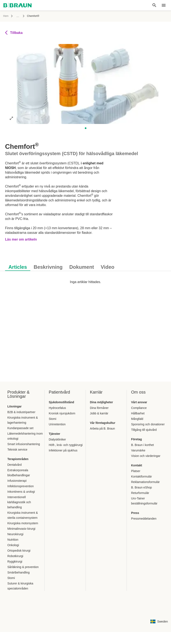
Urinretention (57, 424)
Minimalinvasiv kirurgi (21, 529)
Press (135, 513)
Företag (136, 439)
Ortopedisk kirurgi (19, 551)
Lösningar (15, 406)
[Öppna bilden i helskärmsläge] (11, 118)
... (18, 16)
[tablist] (85, 265)
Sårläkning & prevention (23, 567)
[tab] (18, 266)
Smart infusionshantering (24, 444)
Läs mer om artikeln (21, 239)
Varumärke (138, 450)
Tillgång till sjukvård (144, 430)
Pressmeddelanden (144, 519)
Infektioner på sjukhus (63, 450)
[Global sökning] (154, 5)
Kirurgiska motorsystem (23, 523)
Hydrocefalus (57, 408)
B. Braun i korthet (142, 445)
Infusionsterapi (17, 481)
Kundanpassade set (20, 428)
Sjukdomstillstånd (62, 402)
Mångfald (137, 419)
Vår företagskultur (103, 423)
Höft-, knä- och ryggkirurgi (66, 445)
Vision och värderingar (146, 456)
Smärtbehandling (19, 572)
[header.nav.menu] (164, 5)
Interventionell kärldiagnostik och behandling (19, 502)
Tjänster (54, 434)
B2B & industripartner (21, 412)
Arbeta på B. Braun (103, 428)
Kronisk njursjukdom (62, 413)
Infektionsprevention (21, 486)
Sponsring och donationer (148, 424)
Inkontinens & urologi (21, 492)
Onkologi (13, 545)
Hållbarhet (138, 413)
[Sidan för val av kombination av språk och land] (159, 621)
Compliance (139, 408)
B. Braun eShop (141, 487)
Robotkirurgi (15, 556)
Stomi (11, 578)
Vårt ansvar (139, 402)
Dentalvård (15, 465)
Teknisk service (17, 450)
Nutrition (13, 540)
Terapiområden (18, 459)
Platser (136, 471)
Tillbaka (14, 33)
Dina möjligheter (102, 402)
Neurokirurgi (15, 534)
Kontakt (137, 465)
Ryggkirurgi (15, 562)
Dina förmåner (99, 408)
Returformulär (140, 493)
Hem (6, 16)
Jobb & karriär (99, 413)
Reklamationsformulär (145, 482)
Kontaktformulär (141, 476)
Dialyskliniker (57, 439)
